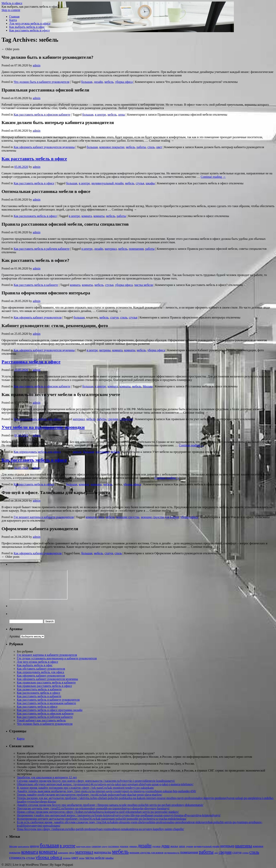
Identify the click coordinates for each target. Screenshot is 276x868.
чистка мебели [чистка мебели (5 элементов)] (95, 858)
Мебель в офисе (12, 3)
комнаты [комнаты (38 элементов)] (48, 852)
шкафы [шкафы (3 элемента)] (109, 858)
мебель (109, 82)
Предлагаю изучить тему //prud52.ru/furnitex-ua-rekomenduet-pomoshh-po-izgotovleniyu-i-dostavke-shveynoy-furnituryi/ (93, 808)
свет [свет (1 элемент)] (216, 853)
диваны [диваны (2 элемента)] (133, 846)
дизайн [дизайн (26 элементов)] (145, 846)
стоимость (126, 419)
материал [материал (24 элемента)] (84, 852)
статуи (114, 317)
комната (87, 216)
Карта (13, 20)
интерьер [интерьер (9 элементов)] (227, 846)
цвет (159, 147)
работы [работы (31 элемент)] (206, 852)
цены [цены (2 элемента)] (82, 858)
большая (87, 82)
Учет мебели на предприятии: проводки (43, 427)
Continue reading (213, 177)
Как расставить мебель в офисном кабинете (42, 115)
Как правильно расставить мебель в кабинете (46, 682)
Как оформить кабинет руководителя (38, 317)
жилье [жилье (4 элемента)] (174, 846)
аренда (77, 452)
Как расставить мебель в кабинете (36, 285)
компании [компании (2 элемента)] (63, 853)
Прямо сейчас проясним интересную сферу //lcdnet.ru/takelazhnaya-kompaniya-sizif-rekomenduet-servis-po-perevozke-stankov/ (98, 812)
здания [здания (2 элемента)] (189, 846)
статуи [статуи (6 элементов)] (237, 852)
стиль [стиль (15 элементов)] (254, 852)
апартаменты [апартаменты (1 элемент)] (23, 846)
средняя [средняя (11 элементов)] (225, 852)
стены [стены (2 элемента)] (245, 853)
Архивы (14, 636)
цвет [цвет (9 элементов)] (75, 858)
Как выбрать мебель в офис (27, 27)
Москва (148, 386)
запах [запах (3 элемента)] (182, 846)
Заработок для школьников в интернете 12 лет (47, 777)
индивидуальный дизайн (108, 183)
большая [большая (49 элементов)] (49, 845)
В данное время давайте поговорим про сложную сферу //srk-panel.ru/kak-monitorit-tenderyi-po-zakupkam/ (85, 788)
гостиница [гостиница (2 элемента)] (113, 846)
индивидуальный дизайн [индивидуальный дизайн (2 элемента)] (207, 846)
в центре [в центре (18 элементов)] (68, 846)
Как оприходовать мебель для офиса (37, 419)
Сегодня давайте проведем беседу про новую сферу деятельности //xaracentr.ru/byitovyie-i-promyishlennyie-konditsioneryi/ (96, 781)
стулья (140, 183)
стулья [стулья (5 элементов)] (30, 858)
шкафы (150, 183)
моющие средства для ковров (160, 517)
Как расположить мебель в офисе (35, 216)
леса (101, 517)
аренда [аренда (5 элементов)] (34, 846)
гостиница (102, 452)
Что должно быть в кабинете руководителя (41, 82)
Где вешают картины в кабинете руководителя (44, 517)
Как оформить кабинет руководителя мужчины (44, 147)
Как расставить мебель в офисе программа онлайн (50, 710)
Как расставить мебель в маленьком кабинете (46, 703)
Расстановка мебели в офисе (31, 362)
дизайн (98, 82)
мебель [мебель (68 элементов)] (120, 852)
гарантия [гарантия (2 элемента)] (96, 846)
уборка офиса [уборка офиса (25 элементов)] (49, 857)
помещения (136, 249)
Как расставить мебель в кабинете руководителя (48, 700)
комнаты (99, 216)
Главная (14, 17)
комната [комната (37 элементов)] (30, 852)
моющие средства (128, 517)
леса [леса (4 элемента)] (72, 852)
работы (141, 147)
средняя (113, 419)
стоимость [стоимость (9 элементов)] (17, 858)
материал (111, 249)
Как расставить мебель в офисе (30, 30)
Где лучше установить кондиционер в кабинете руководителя (57, 658)
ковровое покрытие (112, 147)
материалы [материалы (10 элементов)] (103, 852)
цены (122, 115)
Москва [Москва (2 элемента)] (13, 846)
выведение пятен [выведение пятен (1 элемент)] (83, 846)
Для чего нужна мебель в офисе (30, 23)
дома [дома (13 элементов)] (165, 846)
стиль (151, 147)
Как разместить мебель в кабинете (39, 689)
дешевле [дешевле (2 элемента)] (124, 846)
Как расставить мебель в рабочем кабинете (42, 249)
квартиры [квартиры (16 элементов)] (244, 846)
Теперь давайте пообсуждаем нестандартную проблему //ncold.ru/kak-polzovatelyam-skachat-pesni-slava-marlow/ (90, 795)
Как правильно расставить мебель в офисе (44, 686)
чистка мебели (144, 285)
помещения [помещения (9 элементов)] (189, 852)
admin (37, 65)
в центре (100, 115)
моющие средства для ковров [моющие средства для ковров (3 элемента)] (147, 852)
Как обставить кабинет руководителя (41, 669)
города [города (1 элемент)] (104, 846)
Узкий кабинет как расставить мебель (41, 720)
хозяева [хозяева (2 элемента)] (67, 858)
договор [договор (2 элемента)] (156, 846)
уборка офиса (124, 82)
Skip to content (11, 10)
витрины (105, 350)
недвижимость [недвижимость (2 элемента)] (172, 853)
